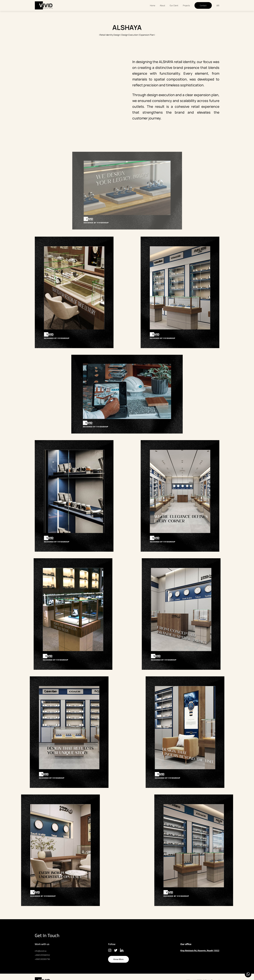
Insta (110, 950)
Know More (118, 959)
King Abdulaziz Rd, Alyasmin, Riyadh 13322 (200, 950)
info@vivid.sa (41, 951)
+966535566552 (42, 955)
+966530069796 (42, 959)
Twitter (116, 950)
